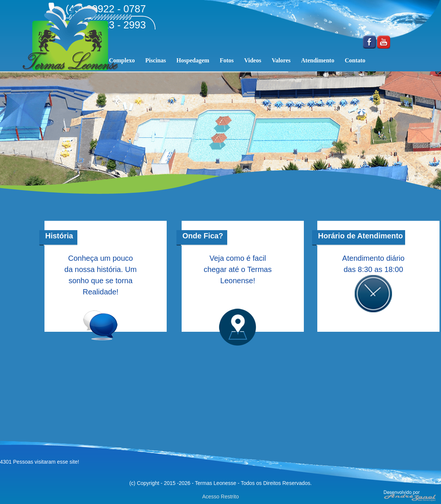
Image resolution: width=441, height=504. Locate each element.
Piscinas (156, 60)
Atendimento (318, 60)
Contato (355, 60)
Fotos (227, 60)
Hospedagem (193, 60)
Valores (281, 60)
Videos (253, 60)
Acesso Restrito (220, 497)
